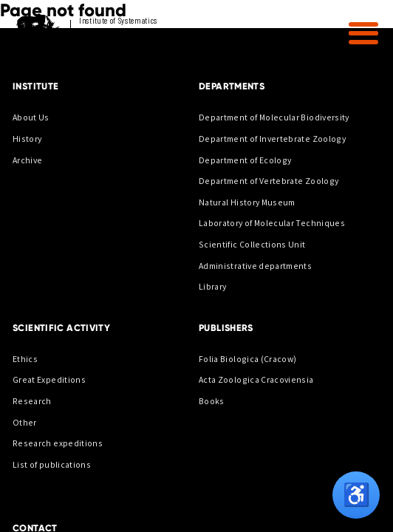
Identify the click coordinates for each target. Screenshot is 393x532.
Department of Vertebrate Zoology (269, 181)
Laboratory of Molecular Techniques (272, 223)
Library (212, 286)
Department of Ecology (245, 160)
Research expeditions (58, 443)
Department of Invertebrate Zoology (272, 139)
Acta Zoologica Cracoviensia (256, 379)
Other (25, 422)
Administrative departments (255, 266)
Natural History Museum (247, 202)
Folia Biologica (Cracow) (247, 359)
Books (212, 401)
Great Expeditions (49, 379)
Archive (27, 160)
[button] (363, 33)
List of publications (52, 464)
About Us (31, 117)
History (27, 139)
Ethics (25, 359)
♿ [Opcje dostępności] (356, 495)
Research (32, 401)
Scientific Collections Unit (252, 244)
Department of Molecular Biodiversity (274, 117)
